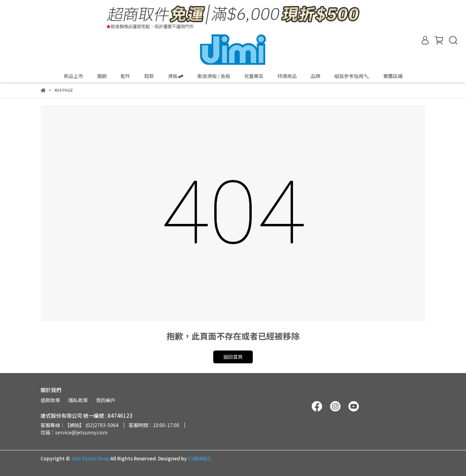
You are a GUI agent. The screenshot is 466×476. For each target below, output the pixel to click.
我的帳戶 (106, 400)
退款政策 (50, 400)
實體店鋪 (393, 76)
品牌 (316, 76)
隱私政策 (78, 400)
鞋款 (149, 76)
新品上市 (74, 76)
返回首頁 (233, 357)
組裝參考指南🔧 (352, 76)
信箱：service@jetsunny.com (74, 432)
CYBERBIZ (199, 458)
